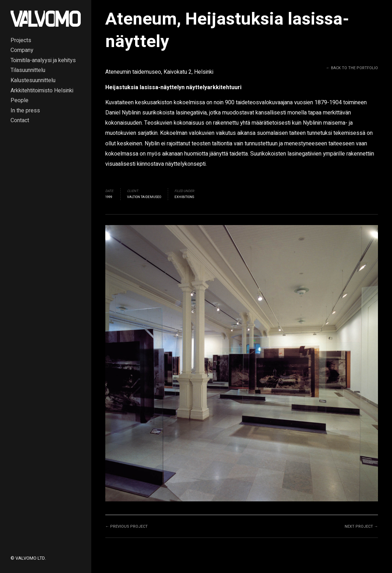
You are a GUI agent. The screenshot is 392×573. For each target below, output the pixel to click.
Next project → (361, 526)
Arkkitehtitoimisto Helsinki (42, 91)
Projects (21, 41)
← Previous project (127, 526)
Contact (20, 121)
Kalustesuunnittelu (33, 81)
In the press (25, 111)
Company (22, 51)
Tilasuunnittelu (28, 71)
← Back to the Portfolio (352, 68)
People (19, 101)
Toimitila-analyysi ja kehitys (43, 61)
